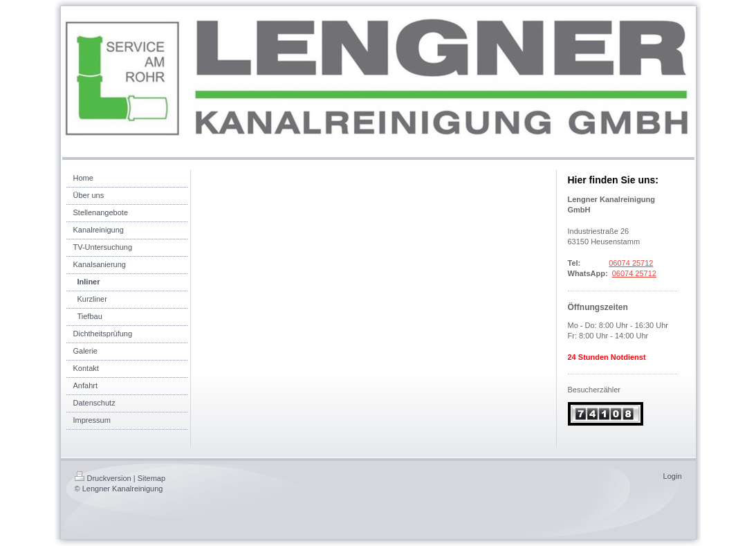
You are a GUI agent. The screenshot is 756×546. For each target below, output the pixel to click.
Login (673, 476)
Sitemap (151, 478)
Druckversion (103, 478)
